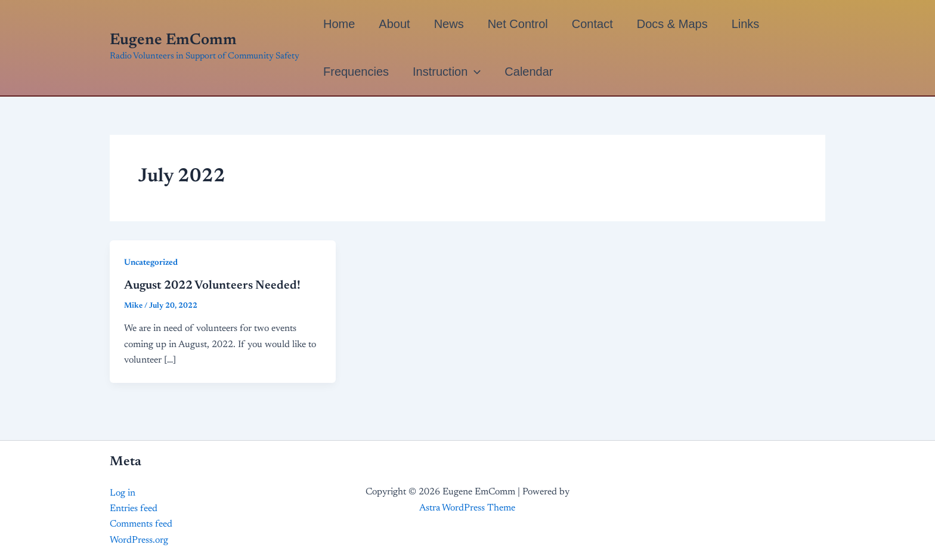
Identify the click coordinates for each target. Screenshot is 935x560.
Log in (123, 493)
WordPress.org (139, 540)
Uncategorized (151, 263)
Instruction (447, 72)
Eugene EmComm (173, 41)
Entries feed (134, 509)
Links (746, 24)
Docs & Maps (672, 24)
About (394, 24)
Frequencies (356, 72)
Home (339, 24)
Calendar (529, 72)
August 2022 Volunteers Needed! (212, 286)
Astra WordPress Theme (467, 508)
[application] (474, 72)
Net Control (518, 24)
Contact (592, 24)
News (449, 24)
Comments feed (141, 524)
